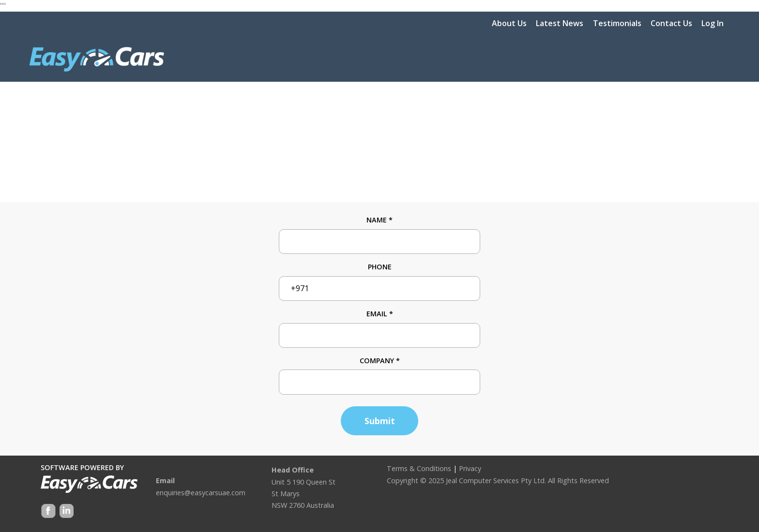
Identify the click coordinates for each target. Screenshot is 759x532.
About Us (509, 23)
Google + (66, 512)
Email (380, 314)
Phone (380, 267)
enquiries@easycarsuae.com (201, 493)
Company (380, 361)
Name (379, 220)
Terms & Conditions (419, 468)
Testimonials (617, 23)
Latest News (560, 23)
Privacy (470, 468)
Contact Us (671, 23)
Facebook (48, 512)
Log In (713, 23)
